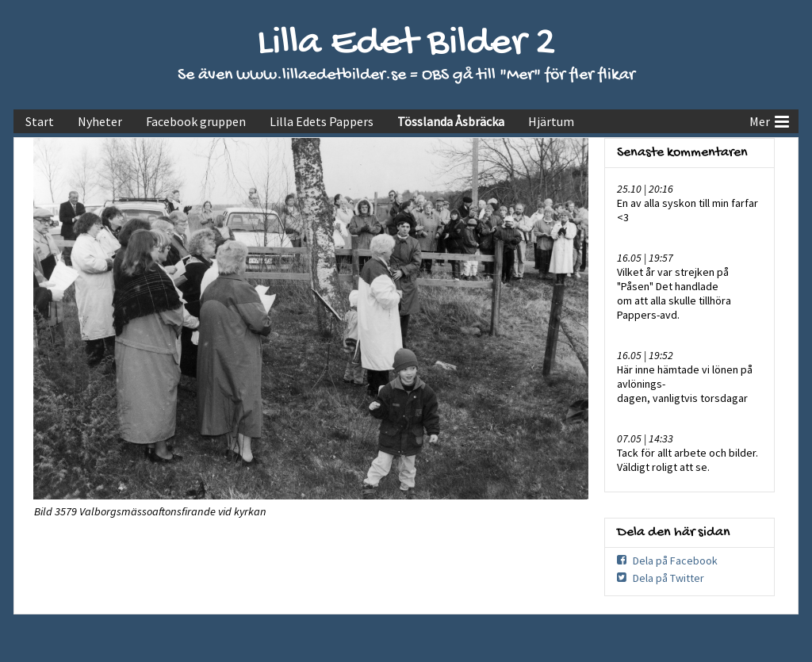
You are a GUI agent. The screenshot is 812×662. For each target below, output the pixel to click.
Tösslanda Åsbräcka (451, 121)
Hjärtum (551, 121)
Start (40, 121)
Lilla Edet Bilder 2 (406, 44)
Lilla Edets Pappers (322, 121)
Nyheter (100, 121)
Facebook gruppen (196, 121)
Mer (769, 120)
